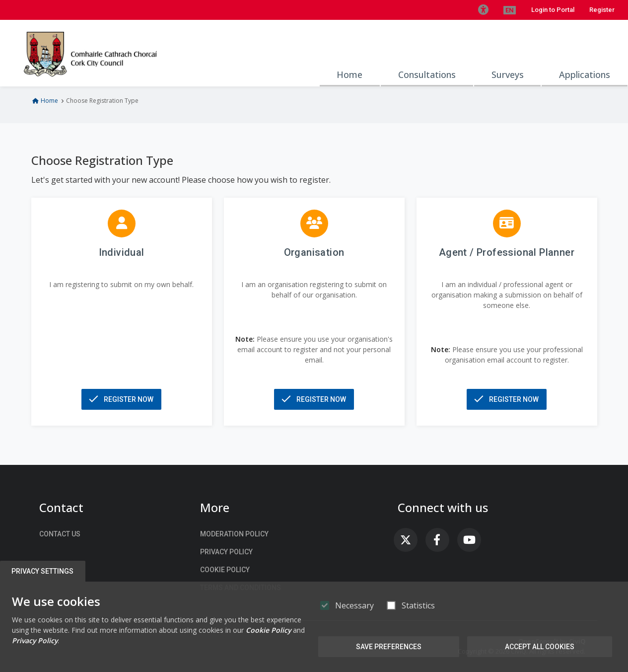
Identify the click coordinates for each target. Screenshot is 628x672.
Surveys (508, 75)
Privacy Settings (43, 571)
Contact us (60, 534)
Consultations (427, 75)
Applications (585, 75)
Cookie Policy (225, 570)
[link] (406, 540)
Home (349, 75)
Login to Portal (553, 10)
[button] (483, 10)
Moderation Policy (234, 534)
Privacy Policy (226, 552)
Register (602, 10)
